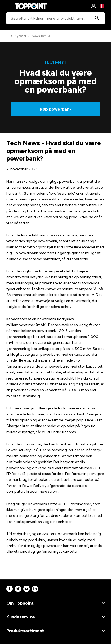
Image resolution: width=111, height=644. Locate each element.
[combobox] (55, 18)
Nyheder (20, 36)
